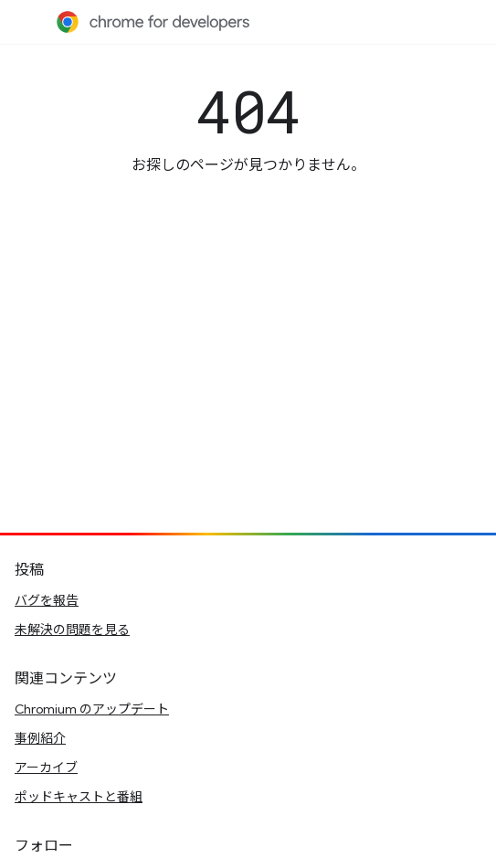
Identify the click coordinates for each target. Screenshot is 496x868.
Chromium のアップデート (92, 709)
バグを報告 (47, 600)
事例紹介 (40, 738)
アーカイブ (46, 767)
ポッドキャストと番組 (79, 797)
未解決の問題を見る (72, 630)
